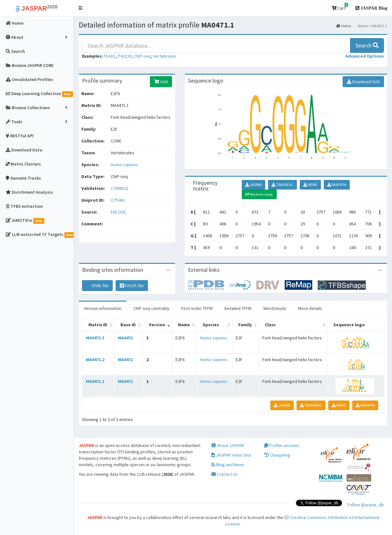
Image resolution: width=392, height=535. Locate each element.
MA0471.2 (95, 360)
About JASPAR (228, 445)
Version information (103, 308)
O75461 (118, 200)
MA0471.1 (95, 381)
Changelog (277, 455)
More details (310, 308)
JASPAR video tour (231, 455)
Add (161, 82)
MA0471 (125, 338)
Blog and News (228, 465)
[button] (81, 8)
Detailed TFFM (238, 308)
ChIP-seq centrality (151, 308)
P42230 (125, 56)
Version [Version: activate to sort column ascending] (157, 325)
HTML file (97, 286)
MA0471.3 (95, 338)
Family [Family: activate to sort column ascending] (245, 325)
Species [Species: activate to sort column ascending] (211, 325)
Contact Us (225, 474)
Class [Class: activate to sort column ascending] (270, 325)
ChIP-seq (142, 56)
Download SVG (363, 82)
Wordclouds (275, 308)
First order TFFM (197, 308)
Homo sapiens (124, 165)
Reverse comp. (259, 194)
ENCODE (118, 212)
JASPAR (253, 185)
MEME (310, 185)
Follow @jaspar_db (366, 505)
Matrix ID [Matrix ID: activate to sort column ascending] (98, 325)
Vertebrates (165, 56)
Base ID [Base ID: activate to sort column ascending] (128, 325)
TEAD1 (110, 56)
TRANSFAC (282, 185)
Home (343, 26)
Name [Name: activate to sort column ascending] (184, 325)
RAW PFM (337, 185)
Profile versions (282, 445)
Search (367, 45)
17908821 (120, 188)
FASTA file (132, 286)
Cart (340, 7)
